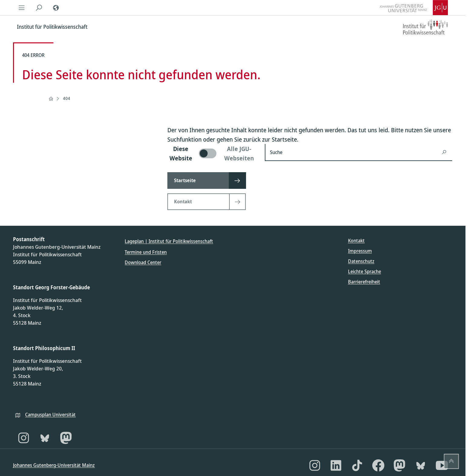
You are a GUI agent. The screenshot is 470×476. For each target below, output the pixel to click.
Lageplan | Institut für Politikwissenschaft (169, 241)
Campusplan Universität (50, 415)
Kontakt (356, 241)
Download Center (143, 262)
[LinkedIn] (336, 465)
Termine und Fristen (146, 252)
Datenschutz (361, 261)
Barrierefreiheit (364, 282)
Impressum (360, 251)
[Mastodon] (66, 438)
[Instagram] (24, 438)
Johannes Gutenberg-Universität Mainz (54, 465)
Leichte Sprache (365, 271)
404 (67, 98)
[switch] (212, 153)
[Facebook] (378, 465)
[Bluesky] (45, 438)
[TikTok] (357, 465)
